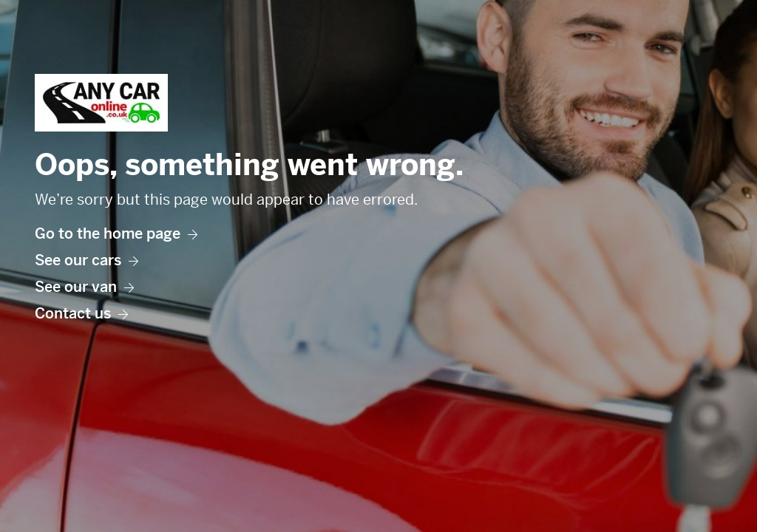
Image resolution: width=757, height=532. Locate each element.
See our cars (86, 260)
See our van (84, 287)
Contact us (81, 314)
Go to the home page (116, 234)
